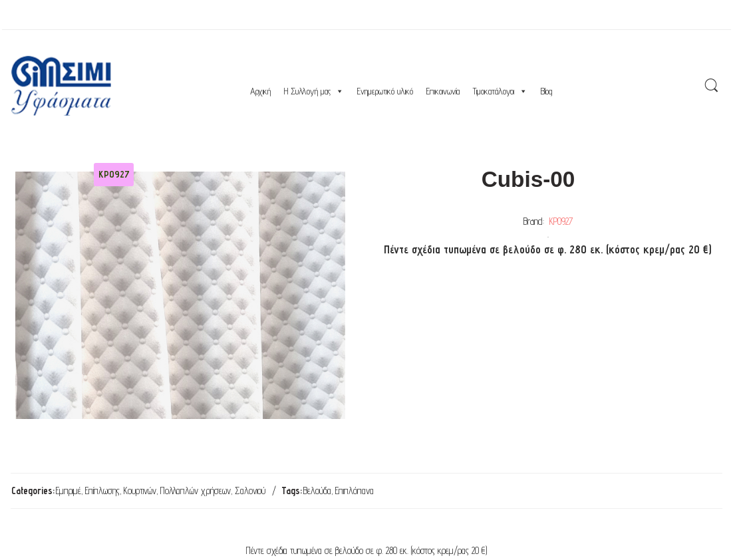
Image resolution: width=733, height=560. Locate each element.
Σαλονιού (250, 490)
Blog (546, 91)
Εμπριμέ (69, 490)
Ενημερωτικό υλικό (385, 91)
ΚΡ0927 (561, 221)
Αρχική (260, 91)
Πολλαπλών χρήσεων (196, 490)
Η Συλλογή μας (314, 91)
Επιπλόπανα (355, 490)
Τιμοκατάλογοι (500, 91)
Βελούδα (317, 490)
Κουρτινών (140, 490)
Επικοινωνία (443, 91)
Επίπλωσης (102, 490)
